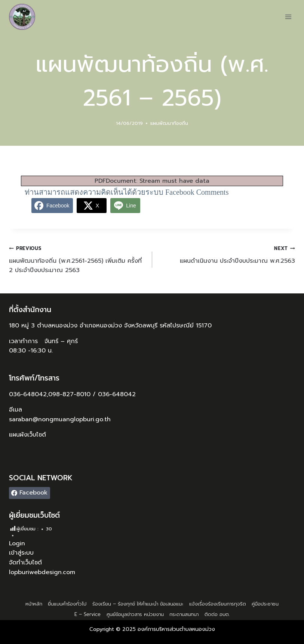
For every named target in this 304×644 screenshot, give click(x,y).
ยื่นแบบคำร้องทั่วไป (67, 604)
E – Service (87, 614)
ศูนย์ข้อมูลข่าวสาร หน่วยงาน (135, 614)
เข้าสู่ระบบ (21, 553)
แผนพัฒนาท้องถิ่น (169, 123)
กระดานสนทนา (184, 614)
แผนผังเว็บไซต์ (29, 435)
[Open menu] (288, 17)
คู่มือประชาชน (265, 604)
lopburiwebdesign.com (42, 572)
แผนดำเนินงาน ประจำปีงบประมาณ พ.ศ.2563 (227, 255)
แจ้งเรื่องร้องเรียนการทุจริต (218, 604)
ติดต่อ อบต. (217, 614)
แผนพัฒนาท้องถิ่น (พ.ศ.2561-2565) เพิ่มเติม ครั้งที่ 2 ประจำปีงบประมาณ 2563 (78, 259)
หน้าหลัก (34, 604)
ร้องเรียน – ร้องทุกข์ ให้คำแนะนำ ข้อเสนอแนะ (138, 604)
